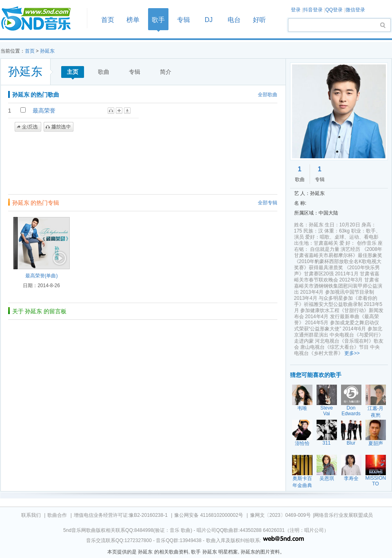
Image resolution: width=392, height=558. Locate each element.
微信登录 (355, 10)
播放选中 (59, 127)
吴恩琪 (327, 478)
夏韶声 (376, 443)
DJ (209, 20)
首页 (41, 19)
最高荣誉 (44, 111)
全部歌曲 (268, 95)
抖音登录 (313, 10)
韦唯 (302, 408)
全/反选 (28, 127)
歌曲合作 (57, 515)
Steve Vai (327, 411)
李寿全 (351, 478)
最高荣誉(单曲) (42, 276)
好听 (259, 20)
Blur (351, 443)
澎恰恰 (302, 443)
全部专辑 (268, 203)
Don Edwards (351, 411)
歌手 (158, 20)
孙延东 (47, 51)
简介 (166, 72)
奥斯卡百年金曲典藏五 (302, 485)
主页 (73, 72)
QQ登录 (334, 10)
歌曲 (104, 72)
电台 (234, 20)
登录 (296, 10)
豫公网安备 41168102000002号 (209, 515)
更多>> (352, 353)
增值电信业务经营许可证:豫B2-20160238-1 (121, 515)
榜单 (133, 20)
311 (326, 443)
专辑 (184, 20)
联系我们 (31, 515)
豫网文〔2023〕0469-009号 (280, 515)
